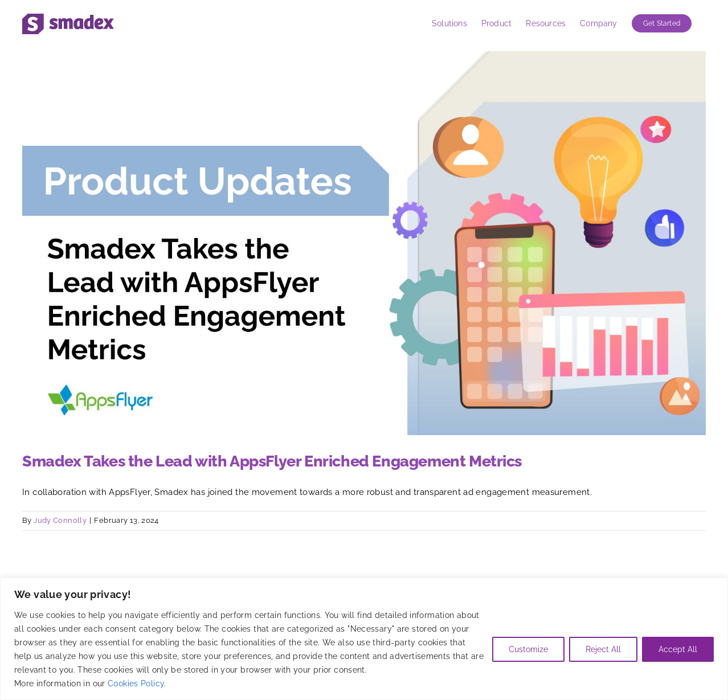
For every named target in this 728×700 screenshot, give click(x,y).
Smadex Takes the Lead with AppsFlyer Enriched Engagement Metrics (272, 461)
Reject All (603, 649)
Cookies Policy (136, 683)
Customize (528, 649)
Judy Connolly (60, 520)
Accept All (678, 649)
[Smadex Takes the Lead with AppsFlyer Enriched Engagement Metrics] (364, 243)
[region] (364, 639)
